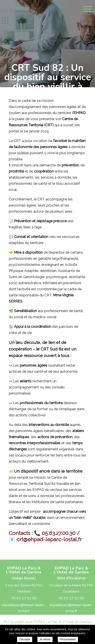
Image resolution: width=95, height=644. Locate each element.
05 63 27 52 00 (24, 598)
